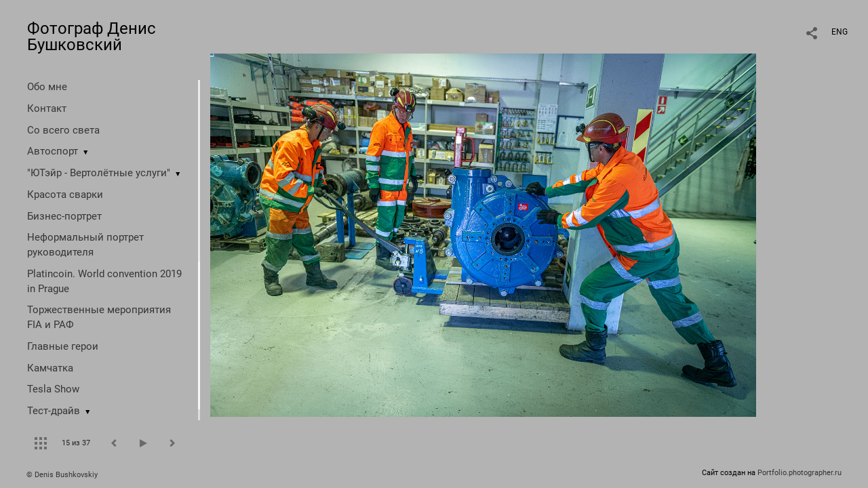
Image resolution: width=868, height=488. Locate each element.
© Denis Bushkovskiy (62, 475)
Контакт (47, 108)
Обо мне (47, 87)
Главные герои (63, 346)
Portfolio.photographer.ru (800, 473)
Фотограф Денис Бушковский (92, 37)
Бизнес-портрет (64, 216)
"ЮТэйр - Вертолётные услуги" (99, 173)
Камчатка (50, 368)
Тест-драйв (54, 411)
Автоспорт (53, 151)
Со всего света (63, 130)
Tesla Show (53, 389)
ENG (840, 32)
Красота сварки (65, 195)
